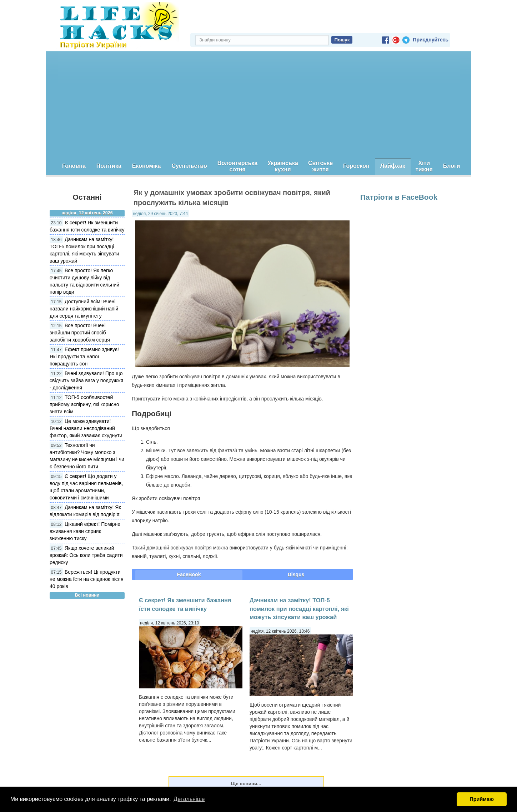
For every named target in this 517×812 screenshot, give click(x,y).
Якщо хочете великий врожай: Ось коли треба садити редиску (86, 555)
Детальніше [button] (189, 799)
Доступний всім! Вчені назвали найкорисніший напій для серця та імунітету (84, 309)
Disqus (296, 574)
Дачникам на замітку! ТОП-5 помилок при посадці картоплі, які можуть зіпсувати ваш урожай (299, 609)
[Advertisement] (258, 105)
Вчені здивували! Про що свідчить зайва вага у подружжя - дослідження (86, 380)
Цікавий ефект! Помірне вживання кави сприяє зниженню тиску (85, 531)
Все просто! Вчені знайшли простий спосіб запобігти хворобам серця (80, 333)
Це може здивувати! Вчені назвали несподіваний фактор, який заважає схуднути (86, 428)
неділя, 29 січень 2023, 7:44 (160, 214)
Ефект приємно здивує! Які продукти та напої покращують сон (84, 357)
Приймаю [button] (482, 799)
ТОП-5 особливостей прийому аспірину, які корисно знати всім (84, 404)
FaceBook (189, 574)
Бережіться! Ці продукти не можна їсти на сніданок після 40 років (87, 579)
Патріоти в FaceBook (399, 197)
